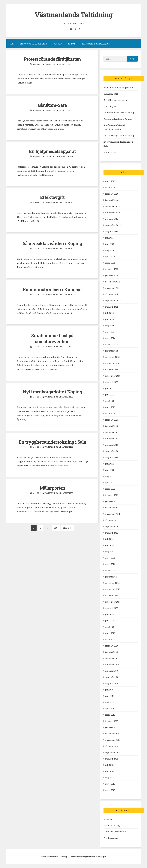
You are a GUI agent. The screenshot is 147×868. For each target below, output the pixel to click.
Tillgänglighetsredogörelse (96, 44)
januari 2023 (111, 426)
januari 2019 (111, 727)
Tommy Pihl (50, 64)
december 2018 (112, 733)
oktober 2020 (111, 595)
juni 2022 (110, 470)
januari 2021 (111, 577)
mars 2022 (110, 489)
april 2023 (110, 407)
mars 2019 (110, 715)
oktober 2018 (111, 746)
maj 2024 (110, 325)
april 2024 (110, 332)
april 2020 (110, 633)
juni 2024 (110, 319)
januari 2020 (111, 652)
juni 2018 (110, 771)
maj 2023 (109, 401)
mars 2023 (110, 413)
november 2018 (113, 740)
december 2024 (112, 282)
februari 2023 (112, 420)
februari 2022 (112, 495)
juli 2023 (109, 388)
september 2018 (113, 752)
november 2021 (113, 514)
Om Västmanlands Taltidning (34, 44)
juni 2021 (110, 545)
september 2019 (113, 677)
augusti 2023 (112, 382)
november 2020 (113, 589)
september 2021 (113, 526)
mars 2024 (110, 338)
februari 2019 (112, 721)
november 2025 (113, 212)
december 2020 (112, 583)
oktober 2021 (111, 520)
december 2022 (112, 432)
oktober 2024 (112, 294)
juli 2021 (109, 539)
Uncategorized (66, 64)
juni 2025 (110, 244)
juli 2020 (109, 614)
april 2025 (110, 256)
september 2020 (113, 602)
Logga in (108, 819)
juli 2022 (109, 464)
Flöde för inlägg (112, 825)
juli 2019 (109, 690)
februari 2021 (112, 570)
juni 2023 (110, 394)
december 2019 (112, 658)
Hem (12, 44)
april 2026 (110, 181)
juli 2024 (109, 313)
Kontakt (58, 44)
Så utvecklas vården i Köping (52, 243)
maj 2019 (109, 702)
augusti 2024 (112, 307)
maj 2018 (109, 777)
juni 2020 (110, 620)
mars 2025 (110, 263)
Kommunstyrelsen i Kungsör (52, 289)
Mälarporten (52, 487)
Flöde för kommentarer (115, 832)
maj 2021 (109, 551)
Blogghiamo (87, 857)
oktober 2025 (111, 219)
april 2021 (110, 558)
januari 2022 (111, 501)
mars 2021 (110, 564)
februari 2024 (112, 344)
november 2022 (113, 438)
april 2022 (110, 482)
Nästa (67, 526)
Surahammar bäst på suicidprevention (52, 338)
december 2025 (112, 206)
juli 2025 (109, 238)
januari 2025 (111, 275)
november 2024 (113, 288)
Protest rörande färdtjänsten (52, 59)
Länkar (72, 44)
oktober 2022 (111, 445)
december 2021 (112, 507)
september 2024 (113, 300)
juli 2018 (109, 765)
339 (57, 527)
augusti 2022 (112, 457)
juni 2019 (110, 696)
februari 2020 (112, 646)
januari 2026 (111, 200)
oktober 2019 (111, 671)
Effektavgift (52, 197)
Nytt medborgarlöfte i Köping (52, 391)
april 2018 (110, 784)
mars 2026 (110, 187)
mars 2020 (110, 639)
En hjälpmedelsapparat (52, 151)
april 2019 (110, 708)
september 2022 (113, 451)
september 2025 (113, 225)
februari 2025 (112, 269)
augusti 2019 (111, 683)
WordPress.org (111, 838)
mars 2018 (110, 790)
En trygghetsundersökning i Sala (52, 441)
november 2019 (113, 664)
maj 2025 (109, 250)
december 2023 (112, 357)
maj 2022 (109, 476)
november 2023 (113, 363)
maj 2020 (109, 627)
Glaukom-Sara (52, 105)
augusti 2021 (111, 533)
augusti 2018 (112, 759)
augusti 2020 (112, 608)
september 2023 (113, 376)
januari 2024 (112, 351)
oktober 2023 (111, 369)
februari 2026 (112, 194)
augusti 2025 (112, 231)
